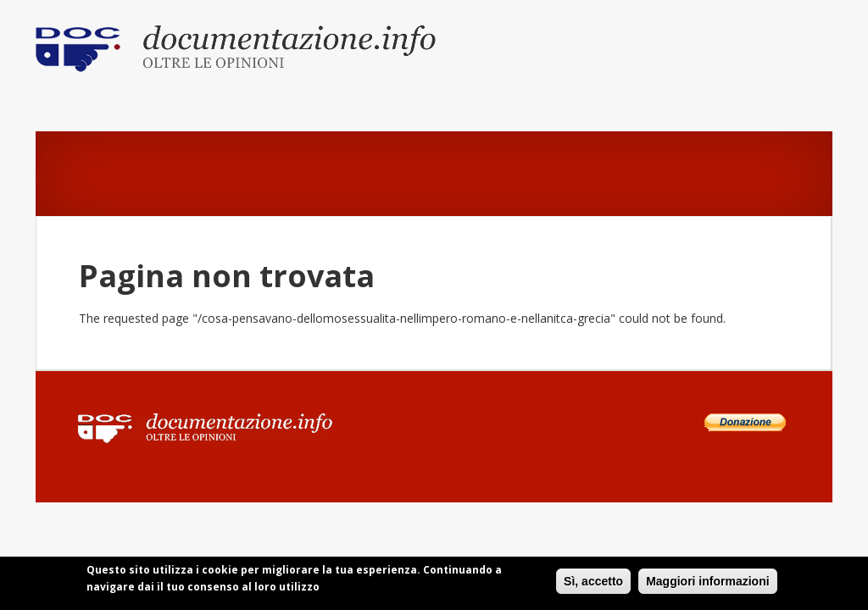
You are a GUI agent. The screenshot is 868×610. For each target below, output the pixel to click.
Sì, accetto (593, 584)
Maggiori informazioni (707, 584)
